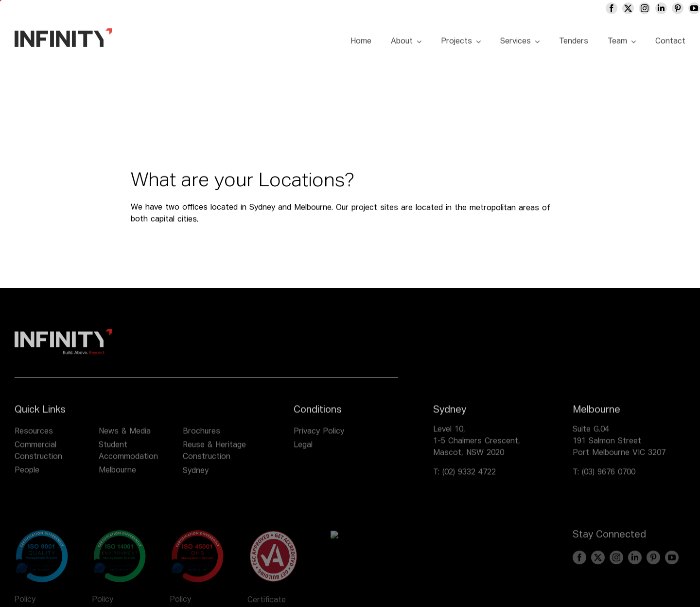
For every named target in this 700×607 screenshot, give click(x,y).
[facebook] (612, 8)
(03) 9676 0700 (609, 478)
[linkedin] (661, 8)
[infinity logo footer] (63, 338)
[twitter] (628, 8)
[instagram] (645, 8)
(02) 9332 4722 (469, 478)
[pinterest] (678, 8)
